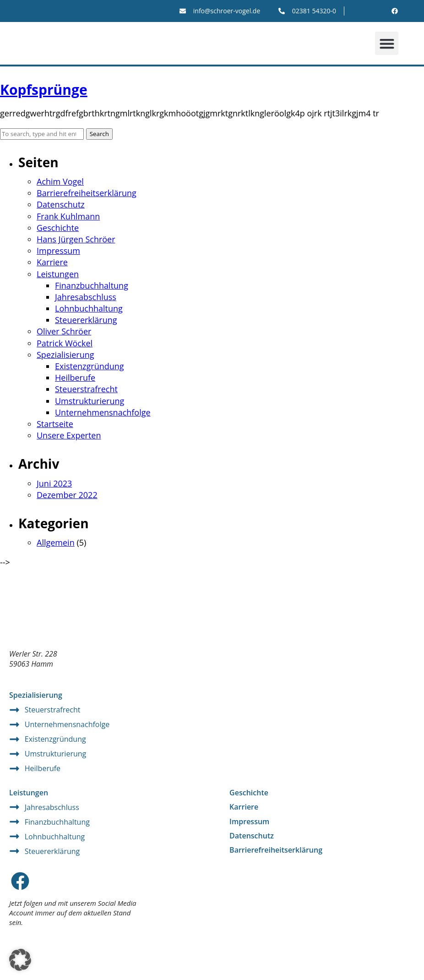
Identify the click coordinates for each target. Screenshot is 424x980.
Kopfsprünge (44, 90)
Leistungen (58, 274)
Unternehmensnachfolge (103, 412)
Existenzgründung (90, 366)
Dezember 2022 (67, 495)
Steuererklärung (86, 320)
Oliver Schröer (64, 331)
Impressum (58, 251)
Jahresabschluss (86, 297)
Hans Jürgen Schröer (76, 239)
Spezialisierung (65, 355)
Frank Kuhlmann (68, 216)
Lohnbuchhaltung (89, 308)
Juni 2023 (54, 483)
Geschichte (58, 228)
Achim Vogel (60, 181)
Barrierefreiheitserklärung (87, 193)
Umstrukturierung (90, 401)
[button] (387, 43)
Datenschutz (61, 204)
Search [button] (99, 134)
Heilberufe (75, 378)
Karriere (52, 262)
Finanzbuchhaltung (92, 285)
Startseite (55, 424)
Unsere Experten (69, 435)
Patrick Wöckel (65, 343)
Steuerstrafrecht (86, 389)
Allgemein (56, 542)
